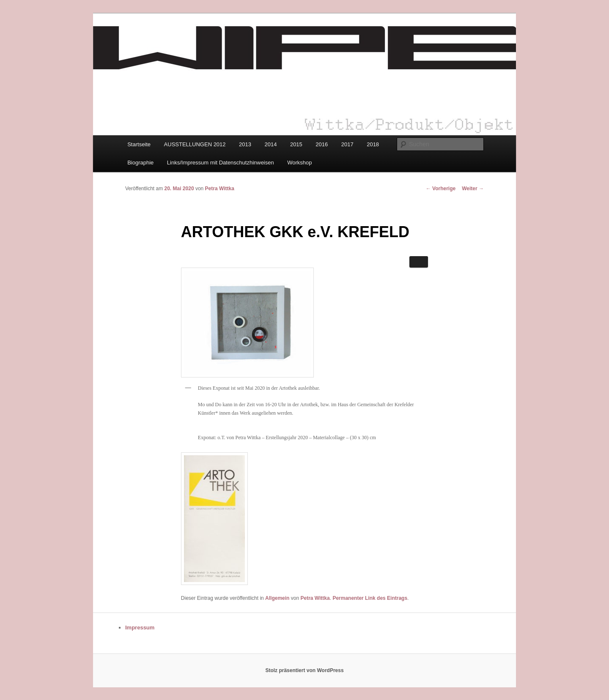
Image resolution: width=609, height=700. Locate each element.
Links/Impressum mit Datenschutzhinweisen (221, 163)
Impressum (140, 628)
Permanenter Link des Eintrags (370, 598)
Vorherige (441, 189)
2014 (270, 144)
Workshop (299, 163)
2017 (347, 144)
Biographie (140, 163)
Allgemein (277, 598)
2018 (373, 144)
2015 (296, 144)
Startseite (139, 144)
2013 (245, 144)
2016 (322, 144)
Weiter (473, 189)
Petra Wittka (220, 189)
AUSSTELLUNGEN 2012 (195, 144)
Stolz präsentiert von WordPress (304, 670)
